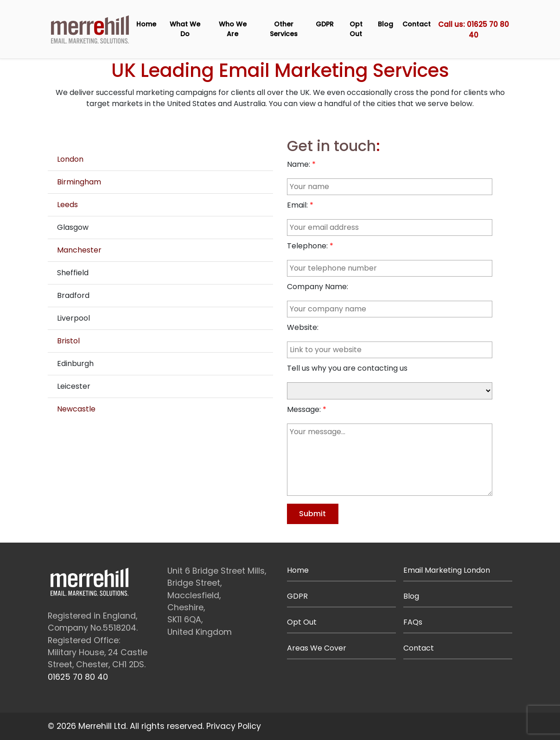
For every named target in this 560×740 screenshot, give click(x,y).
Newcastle (76, 409)
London (70, 159)
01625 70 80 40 (78, 677)
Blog (385, 24)
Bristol (68, 341)
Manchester (79, 250)
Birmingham (79, 182)
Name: (299, 164)
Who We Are (233, 29)
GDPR (325, 24)
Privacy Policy (234, 726)
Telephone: (307, 246)
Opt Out (356, 29)
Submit (312, 514)
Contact (417, 24)
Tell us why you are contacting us (347, 368)
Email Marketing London (447, 570)
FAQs (413, 622)
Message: (304, 409)
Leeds (67, 205)
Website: (303, 327)
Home (146, 24)
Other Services (284, 29)
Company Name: (318, 287)
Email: (297, 205)
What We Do (185, 29)
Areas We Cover (317, 648)
